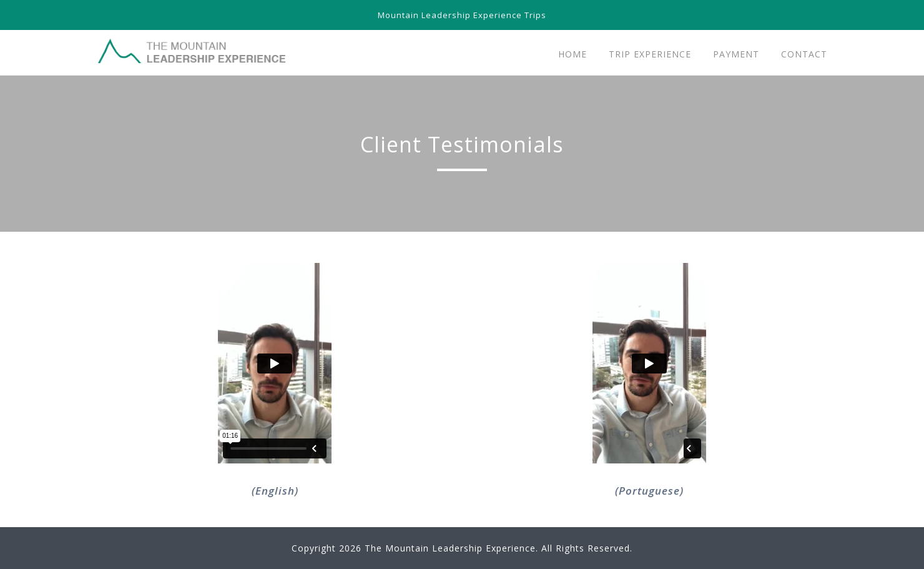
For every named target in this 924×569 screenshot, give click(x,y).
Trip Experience (650, 54)
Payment (736, 54)
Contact (804, 54)
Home (573, 54)
